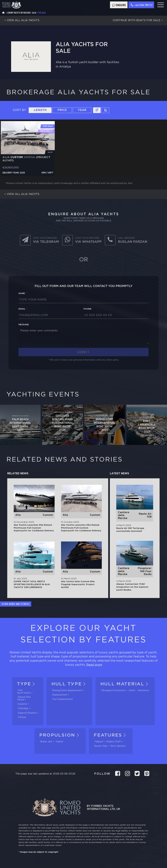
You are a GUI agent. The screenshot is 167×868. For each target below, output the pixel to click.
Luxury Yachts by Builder (19, 13)
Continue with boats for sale (138, 20)
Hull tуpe (69, 684)
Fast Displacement (62, 699)
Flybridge (23, 708)
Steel (132, 691)
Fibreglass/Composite (113, 691)
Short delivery (118, 746)
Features (111, 735)
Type (27, 684)
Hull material (125, 684)
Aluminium (143, 691)
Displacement (60, 695)
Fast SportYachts (24, 692)
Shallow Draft (114, 742)
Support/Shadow (27, 713)
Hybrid (59, 742)
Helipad (99, 742)
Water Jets (46, 742)
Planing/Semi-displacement (67, 691)
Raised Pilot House (24, 698)
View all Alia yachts (21, 20)
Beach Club (101, 746)
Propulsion (60, 735)
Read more (94, 665)
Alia (34, 13)
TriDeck (22, 717)
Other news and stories (16, 604)
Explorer (22, 704)
